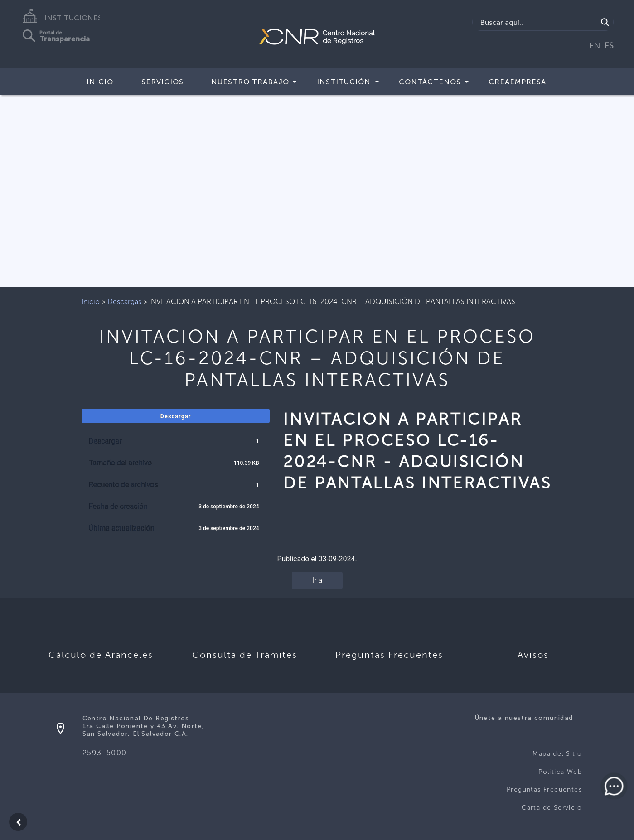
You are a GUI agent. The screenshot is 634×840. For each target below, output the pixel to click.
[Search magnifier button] (605, 22)
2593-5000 (105, 753)
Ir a (317, 580)
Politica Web (560, 772)
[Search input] (537, 22)
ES (609, 46)
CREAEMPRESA (517, 82)
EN (595, 46)
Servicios (162, 82)
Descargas (124, 302)
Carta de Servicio (552, 808)
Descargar (176, 416)
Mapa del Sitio (557, 754)
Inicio (100, 82)
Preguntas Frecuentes (544, 789)
